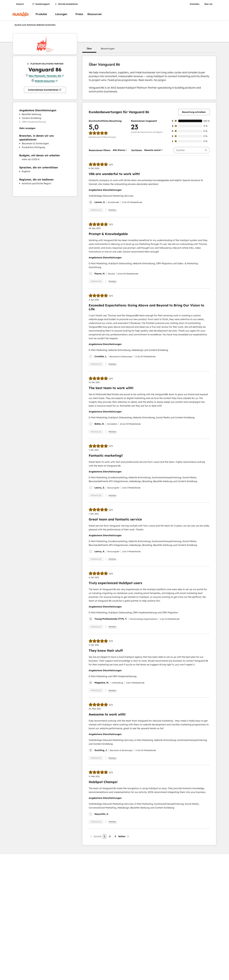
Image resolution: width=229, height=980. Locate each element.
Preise (79, 14)
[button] (89, 49)
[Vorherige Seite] (96, 836)
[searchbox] (192, 150)
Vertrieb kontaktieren (66, 4)
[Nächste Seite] (124, 836)
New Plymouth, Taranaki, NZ (46, 76)
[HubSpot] (21, 14)
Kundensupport (41, 4)
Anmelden (194, 4)
